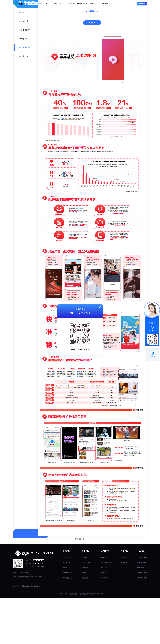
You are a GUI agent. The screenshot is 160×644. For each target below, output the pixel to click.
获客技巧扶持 (142, 624)
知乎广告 (104, 613)
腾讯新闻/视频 (68, 624)
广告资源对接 (142, 603)
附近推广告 (67, 608)
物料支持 (140, 613)
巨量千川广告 (24, 85)
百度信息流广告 (106, 608)
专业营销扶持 (142, 608)
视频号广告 (67, 613)
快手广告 (104, 603)
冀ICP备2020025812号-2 (96, 640)
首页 (48, 4)
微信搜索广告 (67, 619)
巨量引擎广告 (24, 76)
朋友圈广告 (67, 603)
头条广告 (70, 4)
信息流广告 (82, 4)
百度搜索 (124, 603)
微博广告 (104, 619)
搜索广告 (94, 4)
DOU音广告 (24, 67)
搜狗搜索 (124, 608)
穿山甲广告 (24, 102)
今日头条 (23, 58)
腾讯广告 (58, 4)
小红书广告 (104, 624)
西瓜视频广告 (24, 93)
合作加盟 (106, 4)
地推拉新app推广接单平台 (31, 632)
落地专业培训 (142, 619)
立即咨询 (92, 68)
